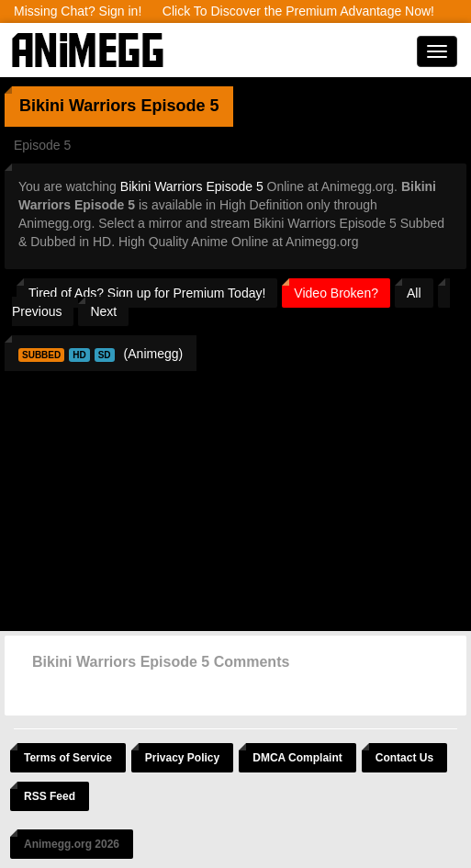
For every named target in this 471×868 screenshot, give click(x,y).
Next (103, 311)
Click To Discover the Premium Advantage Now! (298, 11)
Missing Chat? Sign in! (78, 11)
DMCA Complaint (297, 758)
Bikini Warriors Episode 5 (192, 186)
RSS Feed (50, 796)
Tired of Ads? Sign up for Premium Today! (147, 293)
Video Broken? (336, 293)
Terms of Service (68, 758)
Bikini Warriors (78, 106)
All (414, 293)
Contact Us (404, 758)
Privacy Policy (182, 758)
